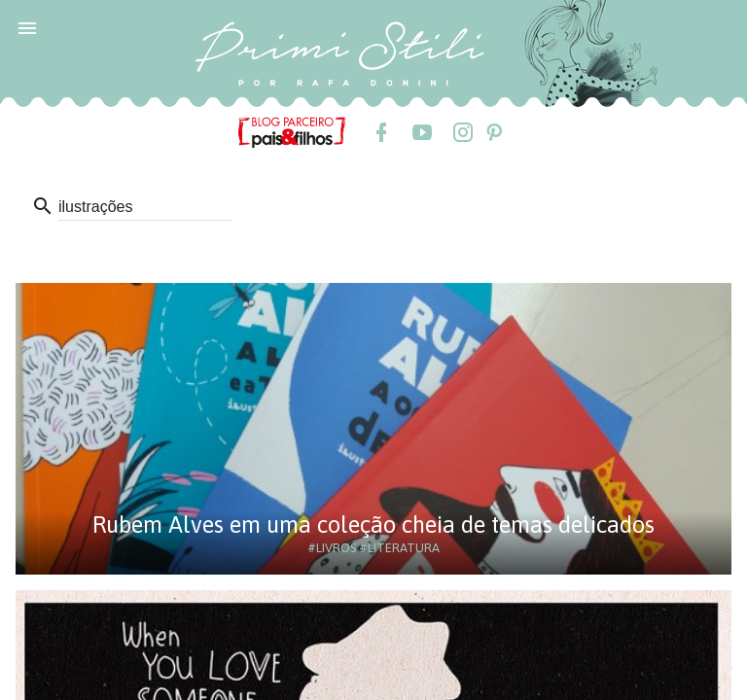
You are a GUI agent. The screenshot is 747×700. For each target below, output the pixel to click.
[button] (27, 27)
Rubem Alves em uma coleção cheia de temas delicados (373, 525)
